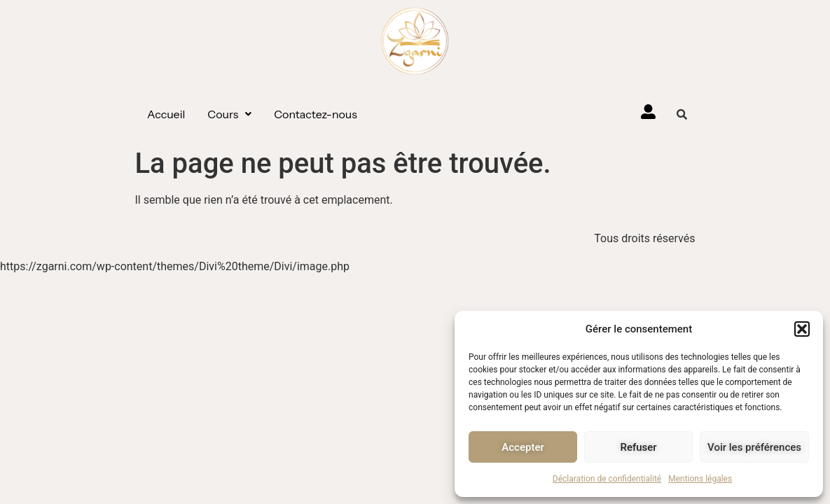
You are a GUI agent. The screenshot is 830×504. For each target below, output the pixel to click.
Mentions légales (700, 479)
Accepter (523, 447)
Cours (229, 114)
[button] (802, 329)
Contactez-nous (316, 114)
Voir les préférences (754, 447)
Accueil (166, 114)
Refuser (638, 447)
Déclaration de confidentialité (607, 479)
